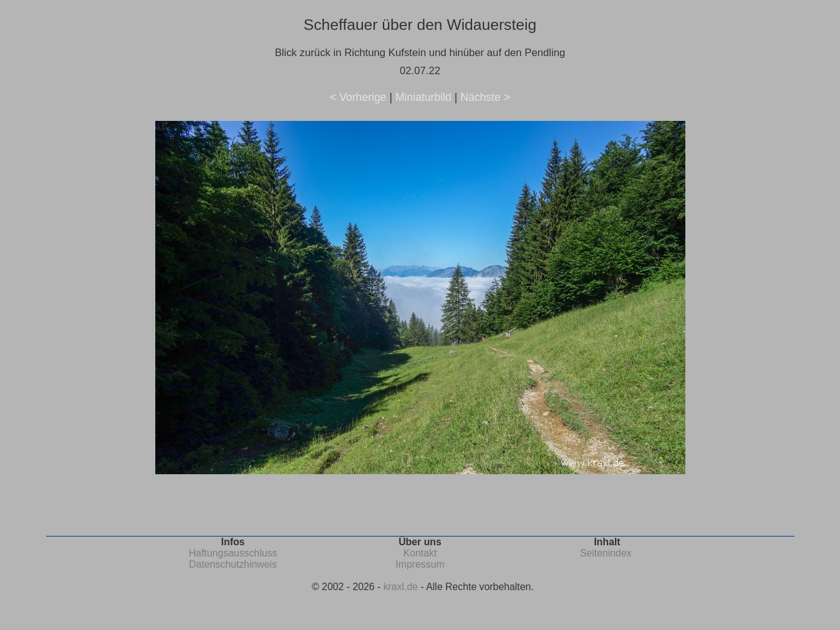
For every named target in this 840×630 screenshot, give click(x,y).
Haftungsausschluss (233, 553)
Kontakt (420, 553)
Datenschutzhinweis (233, 564)
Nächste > (485, 97)
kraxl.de (401, 587)
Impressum (420, 564)
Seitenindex (606, 553)
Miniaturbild (423, 97)
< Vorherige (358, 97)
